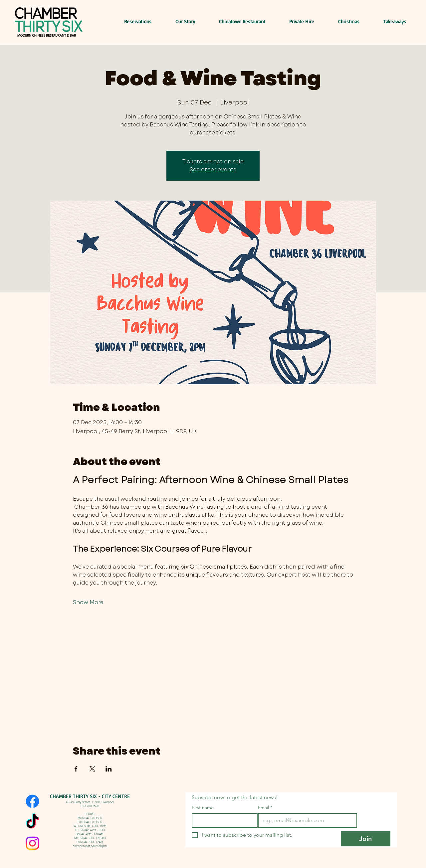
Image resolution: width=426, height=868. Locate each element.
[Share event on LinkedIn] (109, 769)
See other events (213, 170)
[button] (388, 22)
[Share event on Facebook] (76, 769)
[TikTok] (32, 822)
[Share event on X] (92, 769)
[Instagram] (32, 843)
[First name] (223, 820)
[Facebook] (32, 801)
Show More (88, 603)
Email (265, 808)
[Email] (306, 820)
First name (203, 808)
